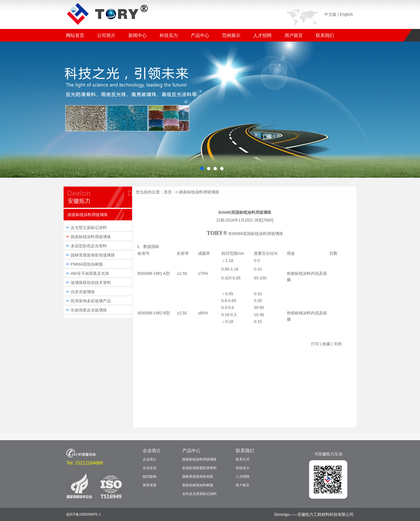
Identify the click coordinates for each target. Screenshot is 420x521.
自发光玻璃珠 (83, 292)
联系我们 (325, 35)
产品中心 (200, 35)
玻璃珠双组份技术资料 (91, 283)
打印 (315, 344)
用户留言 (294, 35)
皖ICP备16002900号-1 (84, 514)
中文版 (330, 14)
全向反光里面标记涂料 (199, 494)
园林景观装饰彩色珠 (198, 477)
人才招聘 (262, 35)
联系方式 (243, 459)
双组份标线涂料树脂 (198, 485)
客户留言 (243, 485)
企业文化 (150, 468)
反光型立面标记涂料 (89, 228)
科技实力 (169, 35)
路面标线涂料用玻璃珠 (91, 237)
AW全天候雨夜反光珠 (90, 273)
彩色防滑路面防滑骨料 (199, 468)
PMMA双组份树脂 (87, 264)
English (346, 14)
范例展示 (231, 35)
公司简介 (106, 35)
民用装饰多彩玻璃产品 (91, 301)
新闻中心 (138, 35)
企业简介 (152, 451)
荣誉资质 (150, 485)
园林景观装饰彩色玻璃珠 (93, 255)
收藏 (326, 344)
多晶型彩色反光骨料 (89, 246)
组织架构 (150, 477)
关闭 (338, 344)
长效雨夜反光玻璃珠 (89, 310)
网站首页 (75, 35)
